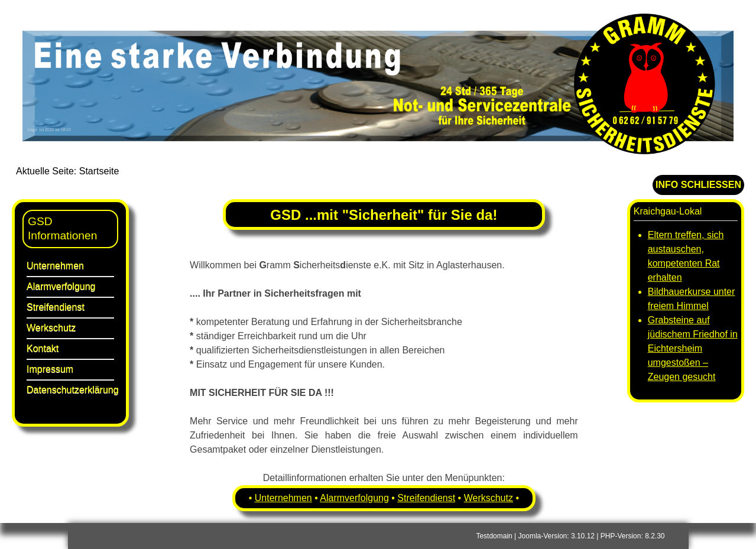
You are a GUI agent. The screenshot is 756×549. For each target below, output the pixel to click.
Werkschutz (51, 328)
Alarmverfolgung (61, 286)
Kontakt (43, 348)
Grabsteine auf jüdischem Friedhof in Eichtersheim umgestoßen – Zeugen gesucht (693, 348)
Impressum (50, 369)
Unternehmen (55, 266)
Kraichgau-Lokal (668, 211)
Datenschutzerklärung (70, 390)
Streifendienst (56, 307)
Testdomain (494, 536)
